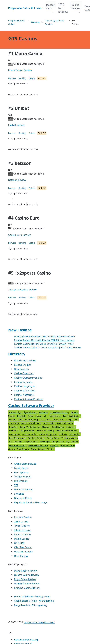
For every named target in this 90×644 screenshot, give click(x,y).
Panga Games (55, 416)
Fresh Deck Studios (72, 416)
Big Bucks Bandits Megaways (31, 502)
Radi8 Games (58, 427)
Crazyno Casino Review (27, 588)
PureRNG (22, 416)
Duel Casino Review (26, 336)
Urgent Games (31, 442)
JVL (45, 416)
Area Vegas (45, 442)
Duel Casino (21, 556)
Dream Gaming (16, 420)
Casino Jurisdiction (25, 390)
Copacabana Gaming (60, 412)
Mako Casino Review (26, 571)
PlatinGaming (32, 420)
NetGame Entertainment (67, 431)
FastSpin (69, 420)
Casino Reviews (76, 7)
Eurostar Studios (30, 434)
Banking (22, 78)
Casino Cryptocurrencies (28, 378)
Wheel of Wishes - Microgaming (32, 596)
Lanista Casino (22, 534)
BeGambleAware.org (26, 639)
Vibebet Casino (23, 530)
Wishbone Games (70, 438)
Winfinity (63, 434)
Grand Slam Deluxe (25, 464)
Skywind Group (31, 412)
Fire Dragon (21, 481)
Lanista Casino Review (27, 344)
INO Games (45, 420)
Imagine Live (58, 442)
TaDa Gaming (49, 423)
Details (32, 78)
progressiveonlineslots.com (39, 622)
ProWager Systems (48, 434)
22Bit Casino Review (43, 347)
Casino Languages (25, 386)
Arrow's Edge (15, 412)
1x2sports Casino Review (23, 290)
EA (11, 442)
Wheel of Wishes (24, 490)
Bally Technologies (18, 438)
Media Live (71, 427)
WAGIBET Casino (24, 552)
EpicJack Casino (23, 517)
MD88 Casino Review (63, 340)
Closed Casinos (23, 365)
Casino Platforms (24, 395)
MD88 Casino (22, 539)
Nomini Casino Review (27, 583)
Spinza (39, 416)
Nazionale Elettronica (38, 445)
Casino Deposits (23, 382)
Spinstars (18, 442)
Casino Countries (24, 373)
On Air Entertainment (31, 423)
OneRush (19, 543)
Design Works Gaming (30, 427)
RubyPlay (14, 427)
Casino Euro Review (20, 235)
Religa (31, 416)
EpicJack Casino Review (68, 347)
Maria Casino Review (20, 70)
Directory (17, 354)
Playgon (46, 427)
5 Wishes (19, 494)
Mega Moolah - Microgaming (31, 605)
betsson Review (17, 180)
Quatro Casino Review (27, 575)
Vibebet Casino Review (53, 344)
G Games (44, 412)
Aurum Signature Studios (42, 449)
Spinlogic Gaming (37, 438)
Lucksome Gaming (18, 445)
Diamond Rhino (23, 498)
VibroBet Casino (23, 547)
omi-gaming (75, 434)
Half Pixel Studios (65, 423)
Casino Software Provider (29, 399)
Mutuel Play (58, 420)
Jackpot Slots (50, 7)
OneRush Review (41, 340)
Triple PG (54, 445)
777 (16, 485)
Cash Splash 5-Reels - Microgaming (34, 601)
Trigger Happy (22, 476)
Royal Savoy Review (25, 579)
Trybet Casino (22, 526)
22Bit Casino (21, 521)
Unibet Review (16, 125)
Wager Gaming (28, 431)
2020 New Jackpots (63, 8)
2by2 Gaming (72, 442)
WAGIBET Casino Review (51, 336)
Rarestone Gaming (45, 431)
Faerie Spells (21, 468)
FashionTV (14, 431)
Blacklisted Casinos (25, 360)
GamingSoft (15, 434)
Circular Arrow (53, 438)
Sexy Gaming (23, 449)
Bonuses (12, 78)
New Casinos (20, 330)
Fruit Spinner (22, 472)
